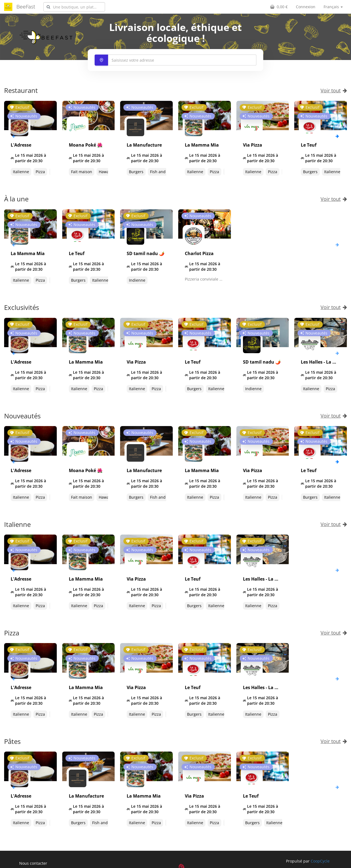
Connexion (306, 7)
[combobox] (74, 7)
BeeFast (26, 7)
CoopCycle (320, 861)
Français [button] (333, 7)
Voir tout (334, 90)
